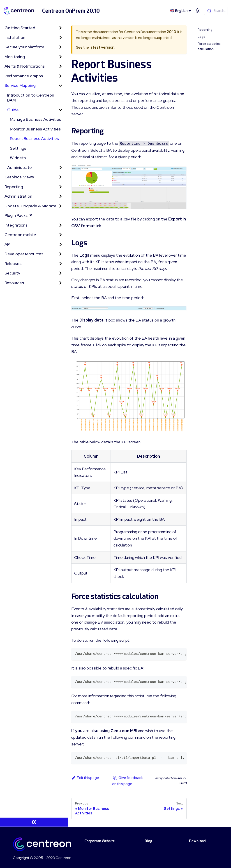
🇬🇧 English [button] (179, 11)
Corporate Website (100, 841)
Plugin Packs (18, 215)
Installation (15, 37)
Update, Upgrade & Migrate (30, 206)
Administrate (20, 167)
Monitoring (15, 57)
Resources (14, 283)
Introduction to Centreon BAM (31, 98)
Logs (201, 37)
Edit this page (85, 778)
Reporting (14, 187)
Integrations (16, 225)
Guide (13, 110)
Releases (13, 264)
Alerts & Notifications (25, 66)
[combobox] (216, 11)
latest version (102, 47)
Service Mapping (20, 85)
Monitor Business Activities (35, 129)
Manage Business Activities (36, 119)
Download (197, 841)
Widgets (18, 158)
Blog (148, 841)
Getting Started (20, 28)
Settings (18, 148)
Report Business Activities (34, 138)
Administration (18, 196)
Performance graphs (24, 76)
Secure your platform (24, 47)
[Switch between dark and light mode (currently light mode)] (198, 11)
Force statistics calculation (209, 46)
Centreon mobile (20, 235)
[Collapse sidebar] (34, 822)
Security (12, 273)
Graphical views (19, 177)
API (8, 244)
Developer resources (24, 254)
